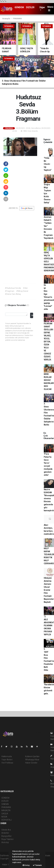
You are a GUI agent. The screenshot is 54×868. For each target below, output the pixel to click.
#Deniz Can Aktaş (13, 294)
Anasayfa (6, 19)
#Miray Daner (22, 291)
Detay (26, 865)
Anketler (5, 833)
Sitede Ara (6, 830)
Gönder (32, 315)
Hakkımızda (7, 756)
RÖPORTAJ (6, 820)
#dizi (25, 288)
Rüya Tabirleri (7, 839)
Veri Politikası (7, 763)
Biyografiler (7, 836)
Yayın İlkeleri (7, 760)
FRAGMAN (17, 19)
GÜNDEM (19, 7)
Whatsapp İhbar (32, 760)
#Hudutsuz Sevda (13, 288)
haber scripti (46, 859)
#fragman (10, 291)
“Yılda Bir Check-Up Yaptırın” (48, 164)
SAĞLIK (5, 814)
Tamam (37, 865)
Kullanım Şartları (32, 756)
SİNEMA (5, 804)
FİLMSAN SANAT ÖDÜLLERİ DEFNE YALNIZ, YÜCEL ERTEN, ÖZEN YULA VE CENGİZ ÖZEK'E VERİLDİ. (48, 342)
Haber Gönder (31, 763)
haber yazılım (6, 862)
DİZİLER (30, 7)
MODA (4, 817)
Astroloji (5, 842)
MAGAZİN (6, 810)
